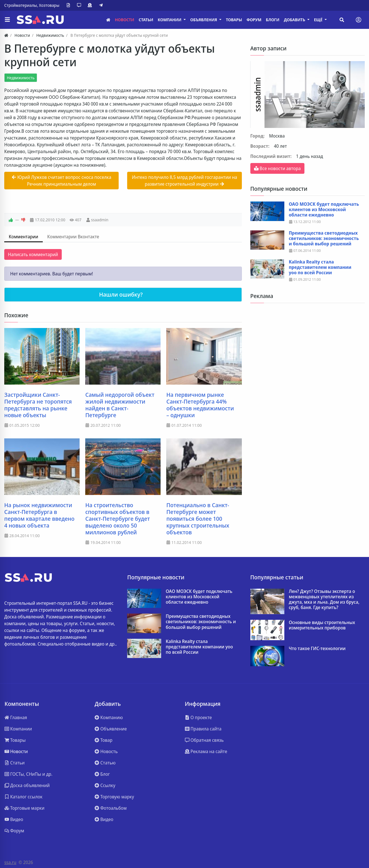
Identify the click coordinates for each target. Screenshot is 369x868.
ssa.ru (10, 862)
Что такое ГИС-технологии (317, 649)
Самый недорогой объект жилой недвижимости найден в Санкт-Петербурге (120, 405)
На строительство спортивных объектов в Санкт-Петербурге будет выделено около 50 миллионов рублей (118, 519)
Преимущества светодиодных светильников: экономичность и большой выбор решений (324, 239)
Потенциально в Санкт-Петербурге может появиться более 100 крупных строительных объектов (198, 519)
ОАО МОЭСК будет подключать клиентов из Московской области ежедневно (324, 210)
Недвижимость (21, 78)
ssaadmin (100, 220)
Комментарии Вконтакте (73, 237)
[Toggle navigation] (359, 20)
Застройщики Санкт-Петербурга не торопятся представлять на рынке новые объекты (38, 405)
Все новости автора (277, 168)
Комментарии (24, 237)
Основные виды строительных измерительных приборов (322, 625)
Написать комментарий (33, 254)
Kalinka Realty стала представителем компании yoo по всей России (320, 267)
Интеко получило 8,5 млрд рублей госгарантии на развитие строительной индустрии (184, 181)
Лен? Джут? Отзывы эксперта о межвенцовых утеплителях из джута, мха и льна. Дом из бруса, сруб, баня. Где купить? (324, 600)
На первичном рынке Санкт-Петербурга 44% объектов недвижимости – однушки (200, 405)
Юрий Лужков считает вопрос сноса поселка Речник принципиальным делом (61, 181)
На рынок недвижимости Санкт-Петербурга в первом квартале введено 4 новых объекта (39, 515)
